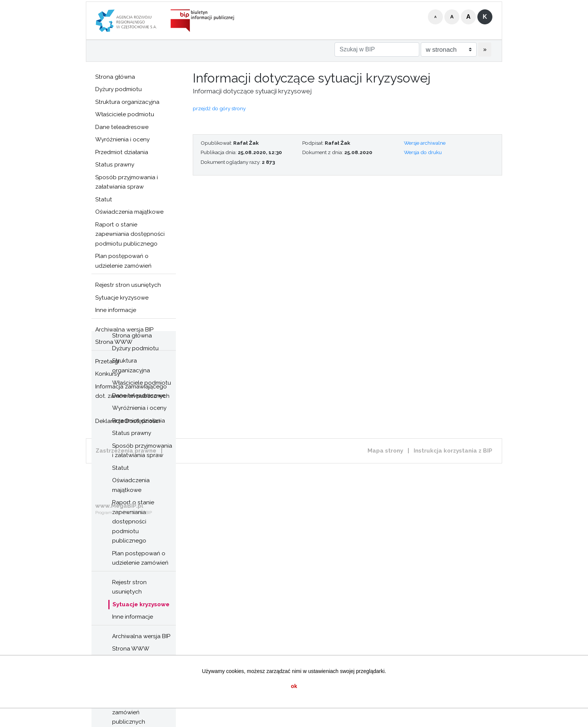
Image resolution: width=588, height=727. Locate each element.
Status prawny (115, 165)
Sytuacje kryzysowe (122, 298)
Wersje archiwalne (425, 143)
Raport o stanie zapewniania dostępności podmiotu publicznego (130, 234)
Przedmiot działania (122, 152)
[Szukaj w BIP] (377, 49)
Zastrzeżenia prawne (126, 451)
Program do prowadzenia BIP (124, 513)
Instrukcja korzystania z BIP (453, 451)
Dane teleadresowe (122, 127)
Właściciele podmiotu (125, 114)
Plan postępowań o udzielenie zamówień (123, 261)
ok (294, 686)
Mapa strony (385, 451)
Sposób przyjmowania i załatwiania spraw (127, 182)
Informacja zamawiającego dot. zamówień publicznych (132, 391)
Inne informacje (116, 310)
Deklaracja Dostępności (127, 421)
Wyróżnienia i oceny (122, 139)
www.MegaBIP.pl (119, 506)
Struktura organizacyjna (127, 102)
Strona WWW (131, 649)
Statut (104, 199)
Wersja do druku (423, 152)
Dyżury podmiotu (118, 89)
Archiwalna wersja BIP (141, 636)
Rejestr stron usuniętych (128, 285)
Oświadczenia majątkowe (129, 212)
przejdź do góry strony (219, 108)
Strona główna (115, 77)
